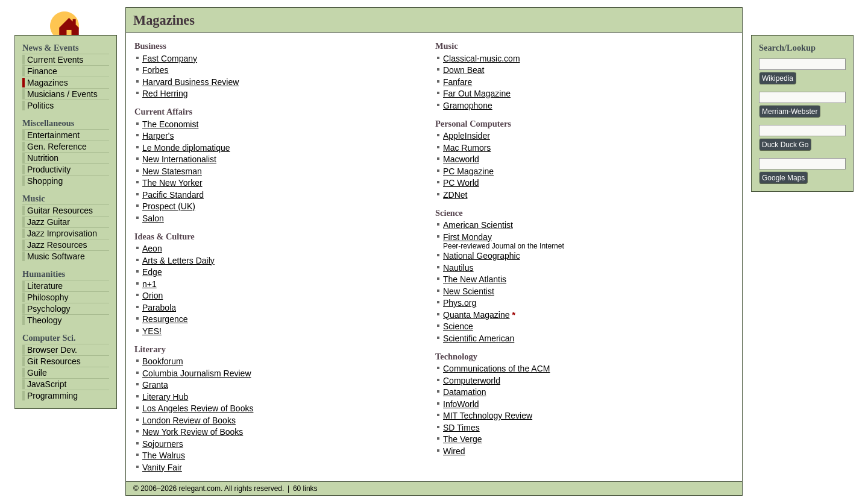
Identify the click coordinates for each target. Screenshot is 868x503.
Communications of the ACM (496, 369)
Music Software (56, 256)
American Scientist (478, 225)
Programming (52, 396)
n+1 (149, 284)
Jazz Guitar (49, 222)
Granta (155, 385)
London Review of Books (189, 420)
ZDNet (455, 195)
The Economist (170, 124)
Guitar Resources (60, 210)
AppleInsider (467, 136)
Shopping (45, 181)
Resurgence (165, 319)
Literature (45, 286)
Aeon (152, 248)
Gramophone (468, 106)
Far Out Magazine (477, 93)
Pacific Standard (173, 195)
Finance (42, 71)
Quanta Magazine (476, 315)
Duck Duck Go (785, 145)
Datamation (465, 392)
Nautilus (458, 268)
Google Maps (783, 178)
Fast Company (170, 59)
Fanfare (458, 82)
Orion (153, 296)
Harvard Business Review (190, 82)
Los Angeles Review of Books (198, 408)
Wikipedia (778, 78)
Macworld (461, 159)
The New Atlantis (475, 279)
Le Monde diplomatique (186, 148)
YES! (152, 331)
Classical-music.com (482, 59)
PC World (461, 183)
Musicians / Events (62, 94)
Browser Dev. (52, 350)
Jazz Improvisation (62, 233)
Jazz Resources (57, 245)
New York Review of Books (193, 432)
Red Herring (165, 93)
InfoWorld (461, 404)
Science (458, 326)
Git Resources (54, 361)
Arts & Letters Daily (178, 261)
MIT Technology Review (488, 416)
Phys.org (460, 303)
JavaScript (47, 384)
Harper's (158, 136)
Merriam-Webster (790, 112)
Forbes (156, 70)
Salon (153, 218)
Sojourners (163, 444)
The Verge (463, 439)
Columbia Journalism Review (197, 373)
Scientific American (479, 338)
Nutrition (43, 158)
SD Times (461, 428)
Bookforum (163, 361)
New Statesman (172, 171)
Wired (454, 451)
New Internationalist (179, 159)
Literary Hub (165, 397)
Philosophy (48, 297)
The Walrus (164, 455)
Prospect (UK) (169, 206)
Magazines (48, 83)
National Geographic (482, 256)
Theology (45, 320)
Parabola (159, 308)
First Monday (467, 237)
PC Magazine (468, 171)
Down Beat (464, 70)
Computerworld (472, 381)
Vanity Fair (162, 467)
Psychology (49, 309)
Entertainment (53, 135)
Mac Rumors (467, 148)
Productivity (49, 169)
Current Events (55, 60)
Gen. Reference (57, 147)
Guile (37, 373)
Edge (152, 272)
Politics (40, 106)
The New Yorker (172, 183)
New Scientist (469, 291)
